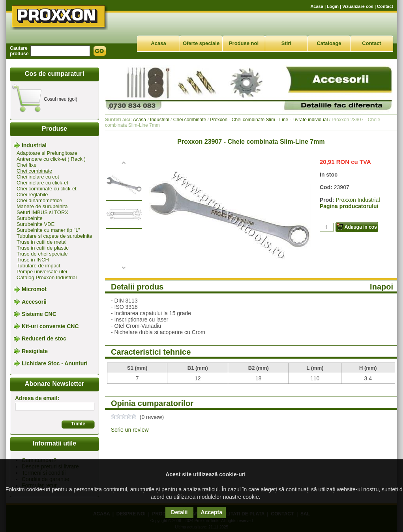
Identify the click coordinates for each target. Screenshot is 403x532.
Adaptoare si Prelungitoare (47, 153)
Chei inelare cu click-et (42, 183)
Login (333, 6)
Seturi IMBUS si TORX (42, 212)
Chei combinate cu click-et (47, 189)
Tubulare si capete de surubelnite (54, 236)
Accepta (212, 512)
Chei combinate (34, 171)
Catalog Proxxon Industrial (47, 277)
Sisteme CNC (39, 314)
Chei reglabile (32, 195)
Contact (385, 6)
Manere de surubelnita (42, 206)
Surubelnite (30, 218)
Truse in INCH (33, 260)
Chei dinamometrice (39, 200)
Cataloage (329, 43)
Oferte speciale (201, 43)
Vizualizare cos (358, 6)
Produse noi (244, 43)
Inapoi (381, 287)
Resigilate (35, 351)
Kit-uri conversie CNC (50, 326)
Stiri (286, 43)
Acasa (317, 6)
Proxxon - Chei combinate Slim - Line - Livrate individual (269, 120)
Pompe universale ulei (42, 272)
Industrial (34, 145)
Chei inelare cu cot (38, 177)
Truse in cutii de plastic (43, 248)
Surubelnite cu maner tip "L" (48, 230)
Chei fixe (27, 165)
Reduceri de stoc (44, 339)
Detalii (179, 512)
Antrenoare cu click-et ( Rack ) (51, 159)
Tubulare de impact (38, 266)
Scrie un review (130, 430)
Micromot (34, 289)
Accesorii (34, 302)
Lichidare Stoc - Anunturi (55, 363)
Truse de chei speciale (42, 254)
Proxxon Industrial (358, 200)
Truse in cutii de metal (42, 242)
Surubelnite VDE (36, 224)
